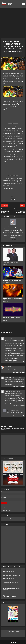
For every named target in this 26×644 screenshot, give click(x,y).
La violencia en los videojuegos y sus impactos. (11, 576)
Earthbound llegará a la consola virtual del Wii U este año (11, 318)
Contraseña (4, 497)
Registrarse (5, 507)
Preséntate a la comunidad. (11, 597)
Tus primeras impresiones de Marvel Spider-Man (12, 589)
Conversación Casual (9, 571)
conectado (14, 428)
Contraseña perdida (8, 510)
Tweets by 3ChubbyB (8, 519)
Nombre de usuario (6, 492)
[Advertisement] (13, 21)
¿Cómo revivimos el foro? (9, 570)
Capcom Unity (10, 188)
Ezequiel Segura (12, 51)
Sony (5, 591)
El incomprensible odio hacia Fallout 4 (12, 583)
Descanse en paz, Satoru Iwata (11, 263)
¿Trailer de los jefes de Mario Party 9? (13, 281)
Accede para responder (19, 362)
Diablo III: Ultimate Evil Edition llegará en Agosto (13, 299)
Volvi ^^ (5, 595)
